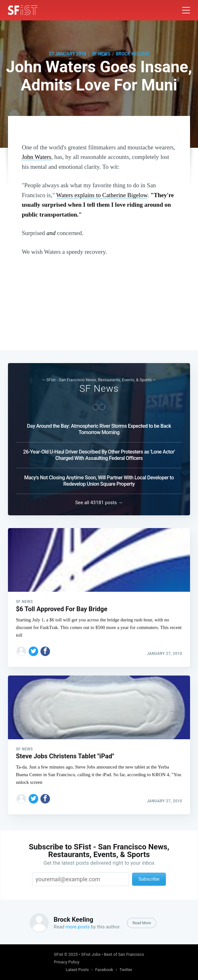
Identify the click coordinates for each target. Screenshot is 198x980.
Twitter (126, 970)
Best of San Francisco (124, 954)
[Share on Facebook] (45, 648)
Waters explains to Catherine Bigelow (102, 195)
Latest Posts (77, 970)
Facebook (104, 970)
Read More (142, 923)
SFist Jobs (91, 954)
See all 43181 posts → (99, 500)
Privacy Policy (67, 962)
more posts (78, 927)
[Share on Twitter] (33, 648)
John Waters (36, 157)
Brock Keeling (133, 54)
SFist (58, 954)
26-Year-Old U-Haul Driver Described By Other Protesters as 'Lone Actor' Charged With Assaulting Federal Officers (99, 452)
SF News (101, 54)
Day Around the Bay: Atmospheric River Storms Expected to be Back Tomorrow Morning (99, 426)
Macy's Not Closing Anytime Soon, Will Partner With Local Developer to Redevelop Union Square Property (99, 478)
